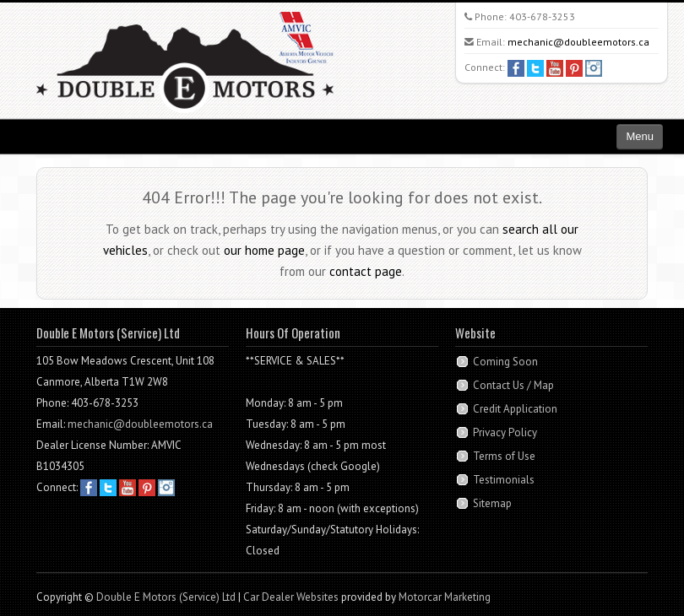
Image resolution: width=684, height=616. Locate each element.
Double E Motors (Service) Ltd (166, 597)
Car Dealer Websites (291, 597)
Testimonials (504, 480)
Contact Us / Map (513, 385)
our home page (264, 250)
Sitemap (492, 503)
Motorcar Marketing (445, 597)
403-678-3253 (542, 16)
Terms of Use (504, 456)
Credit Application (515, 409)
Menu (640, 136)
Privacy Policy (505, 432)
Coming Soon (505, 362)
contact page (366, 271)
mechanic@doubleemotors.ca (578, 42)
